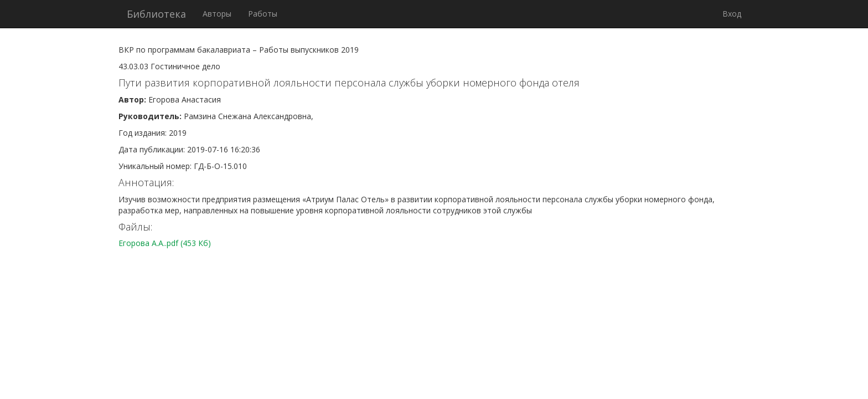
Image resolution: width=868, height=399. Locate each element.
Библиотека (156, 14)
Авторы (217, 14)
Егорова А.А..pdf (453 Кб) (165, 243)
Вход (732, 14)
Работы (263, 14)
